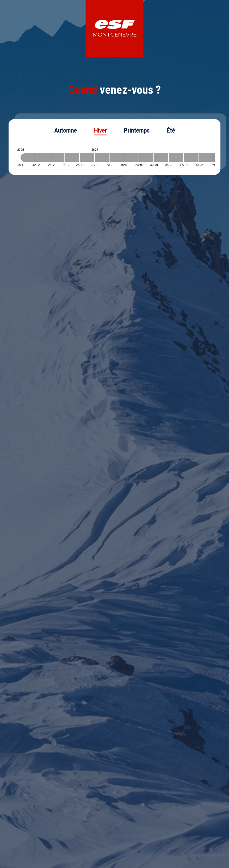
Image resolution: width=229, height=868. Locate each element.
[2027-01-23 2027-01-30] (146, 158)
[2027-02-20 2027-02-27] (206, 158)
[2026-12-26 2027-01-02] (87, 158)
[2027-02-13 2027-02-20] (191, 158)
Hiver (101, 130)
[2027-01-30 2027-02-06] (161, 158)
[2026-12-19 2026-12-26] (72, 158)
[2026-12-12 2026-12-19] (57, 158)
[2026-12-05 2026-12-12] (42, 158)
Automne (66, 130)
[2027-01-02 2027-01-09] (102, 158)
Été (171, 130)
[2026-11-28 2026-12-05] (28, 158)
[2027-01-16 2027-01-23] (131, 158)
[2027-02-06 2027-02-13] (176, 158)
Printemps (137, 130)
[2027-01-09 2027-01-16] (117, 158)
